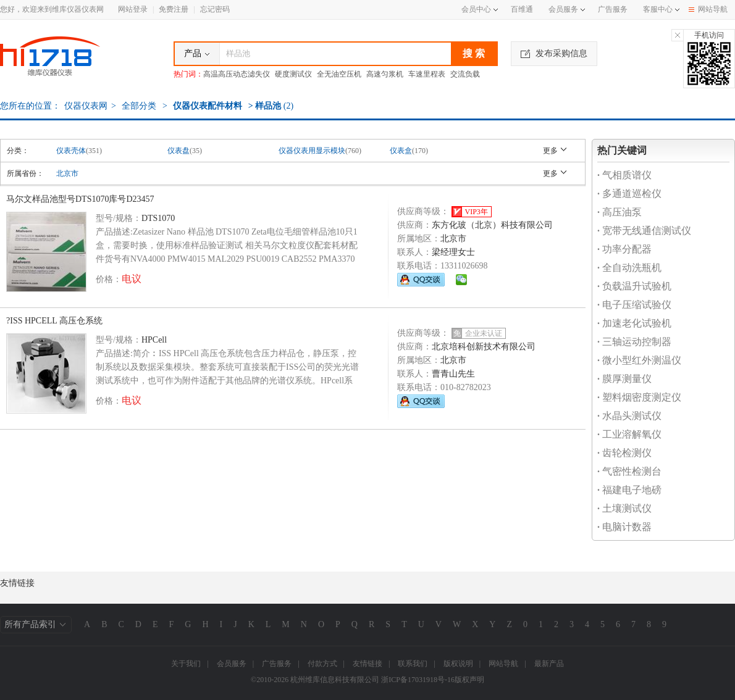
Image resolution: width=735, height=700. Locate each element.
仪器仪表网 (86, 106)
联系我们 (413, 664)
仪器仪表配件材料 (208, 106)
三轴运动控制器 (634, 342)
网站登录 (133, 9)
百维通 (522, 9)
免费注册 (174, 9)
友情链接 (367, 664)
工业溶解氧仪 (629, 434)
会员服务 (563, 9)
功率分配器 (624, 249)
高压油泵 (619, 212)
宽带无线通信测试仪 (644, 231)
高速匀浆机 (385, 74)
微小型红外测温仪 (639, 360)
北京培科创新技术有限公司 (484, 347)
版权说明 (458, 664)
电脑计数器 (624, 527)
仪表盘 (178, 151)
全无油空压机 (339, 74)
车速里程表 (427, 74)
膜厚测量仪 (624, 379)
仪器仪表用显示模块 (312, 151)
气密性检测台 (629, 471)
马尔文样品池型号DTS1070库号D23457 (80, 199)
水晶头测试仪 (629, 416)
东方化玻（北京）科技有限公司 (492, 225)
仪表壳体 (71, 151)
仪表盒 (401, 151)
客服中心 (658, 9)
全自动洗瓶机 (629, 268)
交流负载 (465, 74)
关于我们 (186, 664)
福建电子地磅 (629, 490)
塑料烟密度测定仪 (639, 397)
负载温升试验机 (634, 286)
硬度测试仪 (293, 74)
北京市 (67, 173)
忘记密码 (215, 9)
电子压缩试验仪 (634, 305)
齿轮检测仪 (624, 453)
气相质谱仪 (624, 175)
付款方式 (322, 664)
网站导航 (708, 9)
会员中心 (480, 9)
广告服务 (613, 9)
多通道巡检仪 (629, 194)
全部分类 (138, 106)
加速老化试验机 (634, 323)
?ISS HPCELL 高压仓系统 (54, 321)
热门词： (188, 74)
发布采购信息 (554, 53)
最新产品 (549, 664)
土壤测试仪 (624, 508)
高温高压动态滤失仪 (237, 74)
